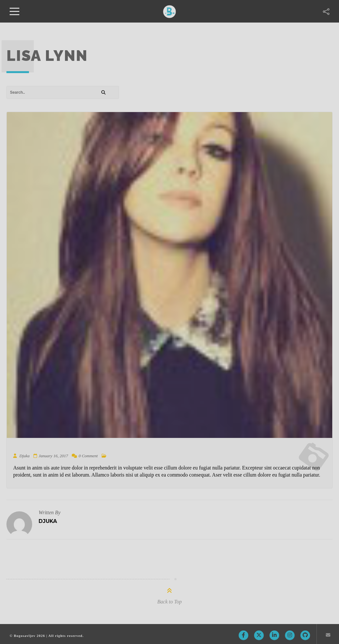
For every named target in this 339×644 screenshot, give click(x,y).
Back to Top (169, 602)
